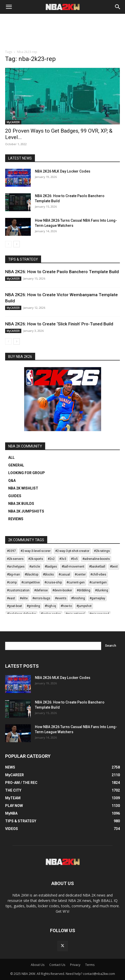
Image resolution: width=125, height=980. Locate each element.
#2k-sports (36, 559)
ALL (11, 457)
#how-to (66, 606)
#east (11, 598)
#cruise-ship (53, 582)
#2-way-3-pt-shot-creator (72, 551)
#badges (51, 567)
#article (35, 567)
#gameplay (97, 598)
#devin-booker (62, 590)
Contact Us (57, 965)
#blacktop (31, 574)
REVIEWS (16, 519)
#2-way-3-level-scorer (36, 551)
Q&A (12, 481)
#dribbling (84, 590)
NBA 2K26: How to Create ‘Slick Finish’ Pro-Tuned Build (59, 324)
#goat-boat (15, 606)
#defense (41, 590)
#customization (18, 590)
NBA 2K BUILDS (21, 504)
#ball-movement (73, 567)
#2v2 (51, 559)
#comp (12, 582)
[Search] (118, 7)
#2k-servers (15, 559)
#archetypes (16, 567)
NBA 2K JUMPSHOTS (26, 511)
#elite (24, 598)
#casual (64, 574)
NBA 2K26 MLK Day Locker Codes (63, 171)
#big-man (13, 574)
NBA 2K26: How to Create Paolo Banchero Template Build (62, 272)
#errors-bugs (41, 598)
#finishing (78, 598)
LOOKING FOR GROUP (27, 473)
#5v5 (74, 559)
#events (61, 598)
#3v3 (63, 559)
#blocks (48, 574)
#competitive (31, 582)
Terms (90, 965)
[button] (9, 7)
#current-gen (76, 582)
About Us (38, 965)
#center (80, 574)
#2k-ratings (102, 551)
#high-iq (50, 606)
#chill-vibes (98, 574)
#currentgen (98, 582)
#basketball (97, 567)
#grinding (33, 606)
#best (114, 567)
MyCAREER (13, 122)
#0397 (11, 551)
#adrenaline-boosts (96, 559)
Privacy (75, 965)
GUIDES (15, 496)
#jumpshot (84, 606)
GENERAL (16, 465)
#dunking (102, 590)
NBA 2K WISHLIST (23, 488)
